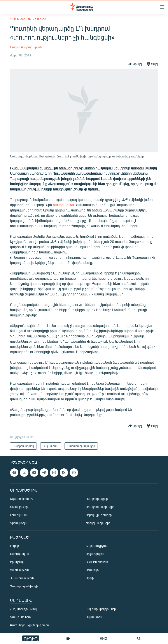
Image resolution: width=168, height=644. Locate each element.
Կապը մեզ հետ (20, 617)
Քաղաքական (19, 554)
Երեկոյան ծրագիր (98, 523)
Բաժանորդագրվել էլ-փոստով (30, 625)
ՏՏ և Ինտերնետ (97, 562)
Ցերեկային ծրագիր (99, 515)
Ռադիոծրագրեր (97, 499)
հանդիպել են (63, 205)
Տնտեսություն (19, 570)
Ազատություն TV (22, 499)
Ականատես (94, 617)
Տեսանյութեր (19, 507)
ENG (104, 638)
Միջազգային (95, 554)
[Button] (135, 64)
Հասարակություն (22, 578)
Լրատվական (19, 515)
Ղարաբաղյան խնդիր (29, 19)
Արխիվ (90, 578)
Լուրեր (14, 546)
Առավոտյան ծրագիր (100, 507)
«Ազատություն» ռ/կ (23, 609)
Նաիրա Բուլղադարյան (26, 47)
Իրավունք (17, 562)
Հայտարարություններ (101, 609)
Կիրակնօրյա (19, 523)
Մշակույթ (92, 570)
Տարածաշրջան (97, 546)
